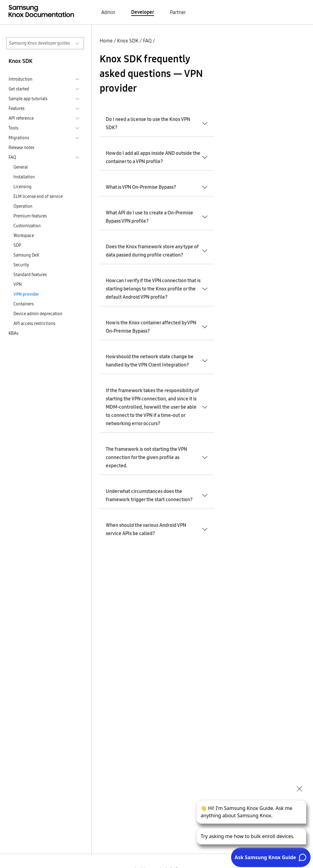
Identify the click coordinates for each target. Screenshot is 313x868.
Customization (27, 226)
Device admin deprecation (38, 314)
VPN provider (26, 294)
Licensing (22, 187)
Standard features (30, 275)
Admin (108, 12)
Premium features (30, 216)
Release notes (21, 148)
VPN (18, 284)
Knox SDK (128, 41)
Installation (24, 177)
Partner (178, 12)
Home (106, 41)
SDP (17, 245)
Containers (24, 304)
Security (21, 265)
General (21, 167)
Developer (143, 12)
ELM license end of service (38, 196)
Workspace (24, 235)
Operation (23, 206)
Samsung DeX (26, 255)
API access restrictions (34, 323)
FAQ (147, 41)
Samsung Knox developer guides (39, 43)
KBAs (13, 333)
